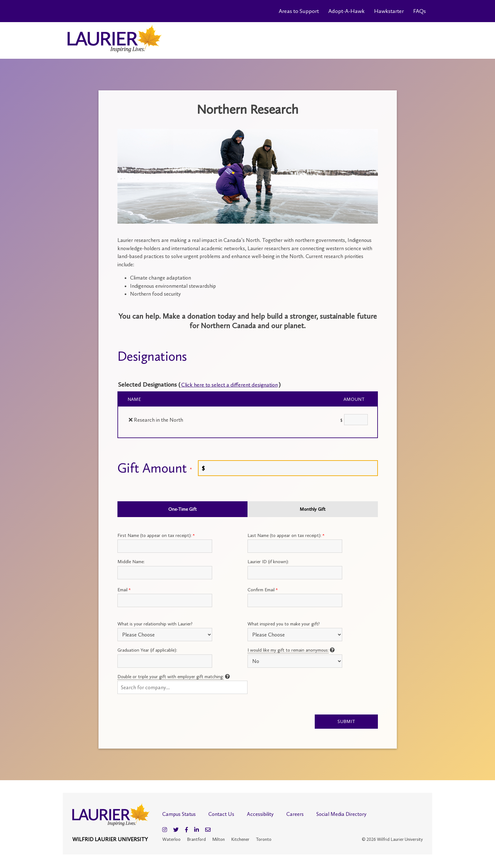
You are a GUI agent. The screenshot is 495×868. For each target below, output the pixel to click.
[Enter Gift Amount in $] (288, 468)
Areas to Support (299, 11)
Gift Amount (155, 468)
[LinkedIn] (197, 831)
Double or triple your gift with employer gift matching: (171, 677)
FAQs (420, 11)
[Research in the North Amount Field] (356, 420)
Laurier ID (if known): (268, 562)
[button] (183, 687)
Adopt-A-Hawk (346, 11)
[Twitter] (176, 831)
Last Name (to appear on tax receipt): (286, 535)
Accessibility (260, 815)
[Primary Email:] (165, 600)
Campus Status (179, 815)
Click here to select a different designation (237, 384)
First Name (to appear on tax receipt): (156, 535)
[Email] (208, 831)
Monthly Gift (313, 509)
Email (124, 590)
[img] (131, 420)
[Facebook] (186, 831)
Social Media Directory (341, 815)
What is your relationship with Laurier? (155, 624)
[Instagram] (165, 831)
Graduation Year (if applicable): (147, 650)
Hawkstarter (389, 11)
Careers (295, 815)
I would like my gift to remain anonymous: (288, 650)
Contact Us (221, 815)
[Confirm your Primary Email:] (295, 600)
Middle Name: (131, 562)
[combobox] (183, 687)
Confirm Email (262, 590)
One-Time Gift (182, 509)
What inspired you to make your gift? (284, 624)
